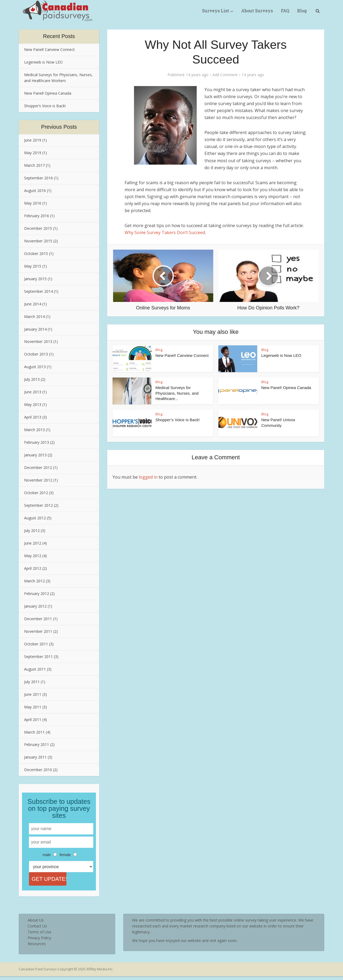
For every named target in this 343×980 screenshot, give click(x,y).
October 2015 (36, 254)
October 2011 (36, 644)
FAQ (285, 11)
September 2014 (38, 291)
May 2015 (33, 266)
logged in (148, 477)
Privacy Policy (39, 942)
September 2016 (38, 178)
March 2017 (34, 165)
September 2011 (38, 657)
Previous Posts (59, 127)
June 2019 (33, 140)
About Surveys (257, 11)
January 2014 (35, 329)
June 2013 (33, 392)
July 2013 (32, 379)
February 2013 (37, 442)
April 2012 (33, 568)
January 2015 (35, 279)
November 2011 (38, 631)
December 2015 (38, 228)
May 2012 (33, 556)
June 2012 (33, 543)
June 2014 (33, 304)
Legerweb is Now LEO (43, 62)
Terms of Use (40, 936)
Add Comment (225, 75)
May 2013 (33, 404)
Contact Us (37, 930)
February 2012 (37, 593)
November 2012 (38, 480)
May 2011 (33, 707)
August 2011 (35, 669)
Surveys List (216, 11)
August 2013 (35, 367)
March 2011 (34, 732)
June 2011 (33, 694)
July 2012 (32, 530)
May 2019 (33, 153)
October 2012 (36, 493)
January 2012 (35, 606)
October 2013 (36, 354)
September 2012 (38, 505)
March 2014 (34, 317)
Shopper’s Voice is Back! (45, 106)
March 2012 (34, 581)
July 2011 (32, 682)
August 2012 (35, 518)
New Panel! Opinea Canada (48, 93)
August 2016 (35, 191)
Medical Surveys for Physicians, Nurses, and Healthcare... (177, 393)
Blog (302, 11)
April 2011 (33, 720)
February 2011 (37, 744)
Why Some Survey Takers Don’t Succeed (165, 232)
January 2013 (35, 455)
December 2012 (38, 467)
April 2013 (33, 417)
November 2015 (38, 241)
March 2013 (34, 430)
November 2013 (38, 341)
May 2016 (33, 203)
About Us (36, 924)
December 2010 (38, 770)
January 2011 (35, 757)
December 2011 (38, 619)
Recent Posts (59, 36)
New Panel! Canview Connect (49, 49)
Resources (37, 947)
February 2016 (37, 216)
